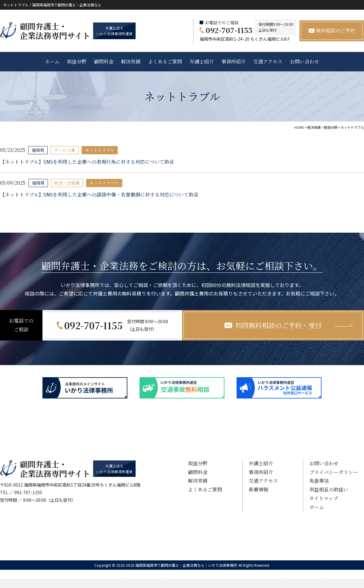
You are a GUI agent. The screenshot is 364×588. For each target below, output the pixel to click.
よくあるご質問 (165, 62)
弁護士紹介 (202, 62)
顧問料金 (104, 62)
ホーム (52, 62)
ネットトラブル (100, 150)
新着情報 (258, 489)
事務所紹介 (234, 62)
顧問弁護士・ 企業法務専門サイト (55, 31)
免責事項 (319, 481)
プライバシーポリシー (334, 472)
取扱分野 (77, 62)
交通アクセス (268, 62)
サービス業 (65, 150)
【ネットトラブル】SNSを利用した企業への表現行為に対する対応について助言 (87, 162)
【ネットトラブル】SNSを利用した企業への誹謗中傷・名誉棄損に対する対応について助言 (99, 195)
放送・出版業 (67, 183)
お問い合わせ (305, 62)
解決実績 (131, 62)
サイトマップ (324, 498)
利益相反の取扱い (329, 489)
